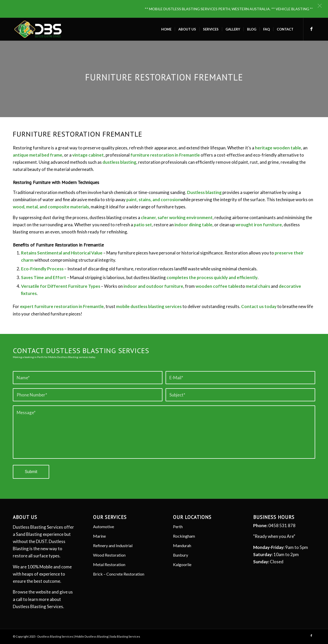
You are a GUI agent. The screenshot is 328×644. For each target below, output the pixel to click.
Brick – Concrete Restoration (119, 574)
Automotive (104, 527)
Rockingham (184, 536)
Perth (178, 527)
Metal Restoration (109, 564)
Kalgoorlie (182, 564)
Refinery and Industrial (113, 545)
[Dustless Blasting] (38, 29)
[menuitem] (166, 29)
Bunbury (181, 555)
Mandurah (182, 545)
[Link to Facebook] (311, 29)
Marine (99, 536)
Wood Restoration (109, 555)
